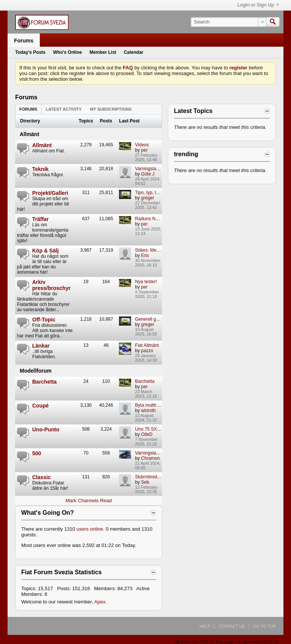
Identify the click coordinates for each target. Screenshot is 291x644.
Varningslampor (151, 453)
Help (205, 626)
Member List (103, 52)
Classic (41, 477)
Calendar (134, 52)
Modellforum (36, 371)
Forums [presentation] (28, 109)
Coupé (41, 406)
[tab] (28, 109)
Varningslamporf (151, 169)
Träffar (41, 219)
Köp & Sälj (45, 251)
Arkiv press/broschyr (51, 285)
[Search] (228, 22)
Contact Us (232, 626)
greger (148, 198)
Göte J (148, 174)
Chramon (150, 458)
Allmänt (29, 134)
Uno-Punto (46, 429)
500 (37, 453)
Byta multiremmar (153, 405)
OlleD (147, 434)
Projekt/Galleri (50, 193)
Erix (145, 255)
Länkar (41, 346)
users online (90, 529)
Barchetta (45, 382)
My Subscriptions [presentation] (111, 109)
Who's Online (67, 52)
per (144, 150)
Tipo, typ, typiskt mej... (157, 193)
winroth (148, 411)
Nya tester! (146, 282)
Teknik (40, 169)
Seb (145, 482)
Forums (24, 41)
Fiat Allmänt (147, 345)
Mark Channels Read (89, 501)
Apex (100, 602)
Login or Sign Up (258, 5)
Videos (142, 145)
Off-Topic (44, 320)
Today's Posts (30, 52)
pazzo (147, 351)
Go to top (264, 626)
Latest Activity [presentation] (64, 109)
